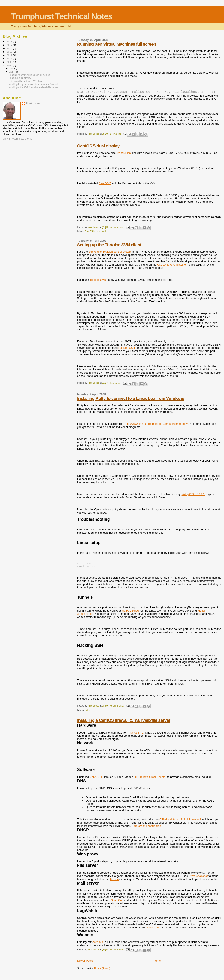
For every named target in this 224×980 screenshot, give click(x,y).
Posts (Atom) (102, 971)
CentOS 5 (105, 185)
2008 (10, 65)
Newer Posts (85, 963)
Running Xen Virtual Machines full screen (117, 44)
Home (157, 963)
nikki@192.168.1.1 (193, 496)
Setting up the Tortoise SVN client (109, 246)
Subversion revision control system (110, 253)
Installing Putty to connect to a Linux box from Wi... (34, 84)
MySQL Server (131, 613)
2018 (10, 41)
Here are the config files (146, 828)
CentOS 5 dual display (98, 148)
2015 (10, 48)
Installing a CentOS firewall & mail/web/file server (124, 723)
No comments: (117, 229)
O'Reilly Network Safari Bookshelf (180, 822)
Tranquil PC (124, 155)
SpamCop (117, 903)
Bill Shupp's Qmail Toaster (150, 779)
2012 (10, 55)
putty (87, 713)
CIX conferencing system (173, 266)
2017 (10, 45)
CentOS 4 (96, 779)
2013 (10, 52)
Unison (114, 882)
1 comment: (116, 136)
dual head (101, 233)
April (12, 72)
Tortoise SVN (98, 281)
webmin (98, 945)
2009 (10, 62)
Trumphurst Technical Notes (62, 16)
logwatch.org (153, 930)
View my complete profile (17, 139)
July (12, 68)
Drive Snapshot (198, 878)
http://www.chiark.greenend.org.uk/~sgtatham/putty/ (157, 425)
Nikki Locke (33, 103)
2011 (10, 59)
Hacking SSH (127, 350)
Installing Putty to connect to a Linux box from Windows (131, 400)
